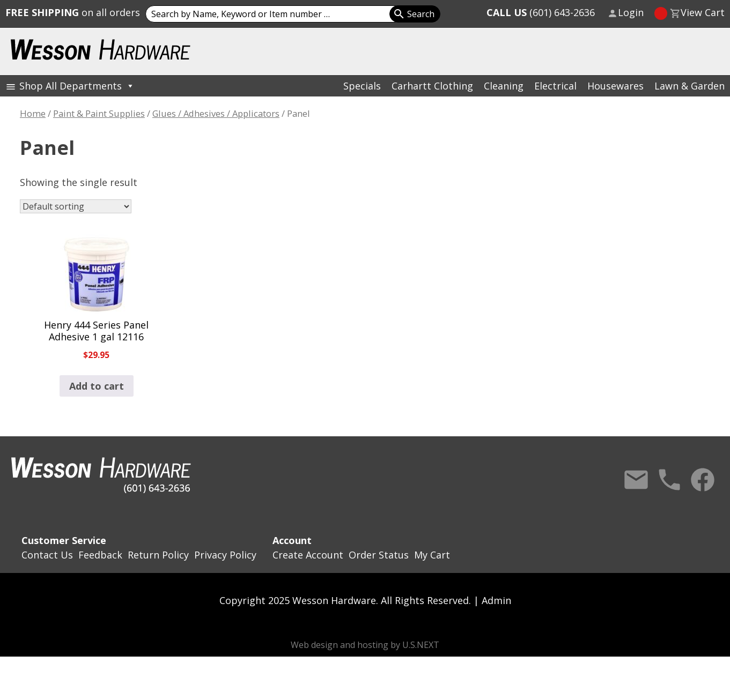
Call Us (669, 480)
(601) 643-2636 (541, 12)
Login (631, 12)
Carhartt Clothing (432, 86)
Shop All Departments (77, 86)
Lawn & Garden (690, 86)
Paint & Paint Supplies (99, 113)
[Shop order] (76, 206)
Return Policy (158, 555)
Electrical (555, 86)
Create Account (308, 555)
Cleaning (504, 86)
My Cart (432, 555)
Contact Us (636, 480)
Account (292, 540)
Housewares (615, 86)
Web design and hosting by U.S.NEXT (365, 645)
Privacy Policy (225, 555)
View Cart (703, 12)
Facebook (703, 480)
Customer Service (64, 540)
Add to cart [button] (97, 386)
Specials (362, 86)
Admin (496, 600)
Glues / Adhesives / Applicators (216, 113)
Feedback (100, 555)
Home (33, 113)
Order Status (379, 555)
